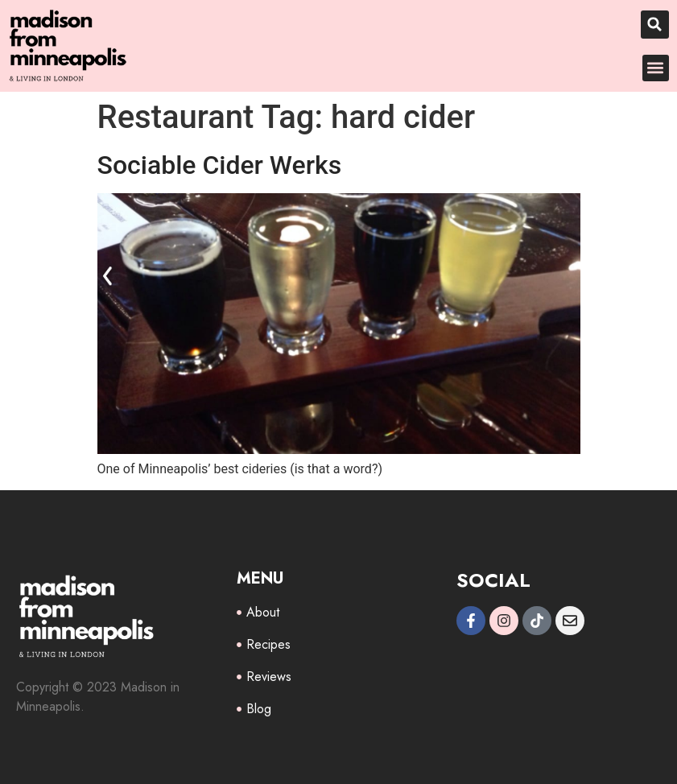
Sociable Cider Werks (220, 165)
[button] (655, 25)
